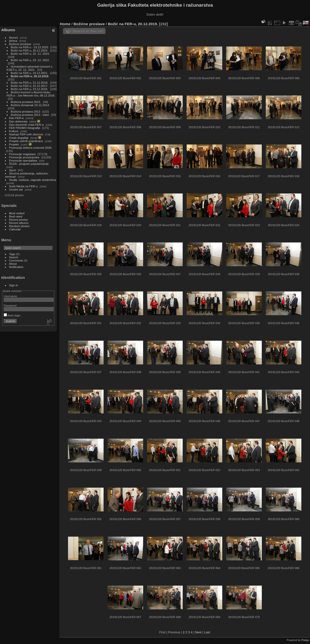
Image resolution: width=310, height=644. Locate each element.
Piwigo (305, 640)
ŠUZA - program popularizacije (29, 164)
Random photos (19, 226)
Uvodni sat (16, 189)
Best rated (16, 216)
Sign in (14, 285)
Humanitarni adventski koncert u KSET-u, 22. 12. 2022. (30, 68)
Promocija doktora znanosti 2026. (31, 148)
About (13, 264)
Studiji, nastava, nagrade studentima (33, 180)
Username (10, 296)
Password (10, 305)
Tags (12, 254)
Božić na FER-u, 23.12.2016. (30, 89)
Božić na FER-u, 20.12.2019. (30, 76)
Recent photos (19, 220)
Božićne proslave (20, 44)
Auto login (12, 315)
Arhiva (13, 41)
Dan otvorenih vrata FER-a (26, 125)
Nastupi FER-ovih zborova (26, 134)
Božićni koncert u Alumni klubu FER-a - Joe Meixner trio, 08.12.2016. (31, 94)
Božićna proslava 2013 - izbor (30, 115)
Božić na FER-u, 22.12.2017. (30, 86)
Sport (13, 170)
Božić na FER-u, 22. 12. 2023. (30, 54)
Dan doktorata (18, 121)
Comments (16, 260)
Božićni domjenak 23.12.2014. (30, 105)
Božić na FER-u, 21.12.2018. (30, 83)
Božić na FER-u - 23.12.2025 (30, 47)
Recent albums (19, 223)
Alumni (14, 37)
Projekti (14, 144)
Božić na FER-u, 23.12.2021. (30, 73)
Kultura (14, 131)
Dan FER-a (16, 118)
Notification (16, 267)
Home (65, 24)
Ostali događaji (19, 138)
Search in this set (88, 31)
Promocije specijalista (23, 160)
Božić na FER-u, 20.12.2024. (30, 50)
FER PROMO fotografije (25, 128)
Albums (8, 30)
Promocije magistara (22, 154)
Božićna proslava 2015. (26, 102)
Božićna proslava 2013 (26, 111)
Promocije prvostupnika (24, 157)
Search (14, 257)
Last (207, 632)
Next (198, 632)
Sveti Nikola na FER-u (23, 186)
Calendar (15, 229)
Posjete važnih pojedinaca (26, 141)
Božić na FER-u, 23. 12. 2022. (30, 60)
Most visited (17, 213)
